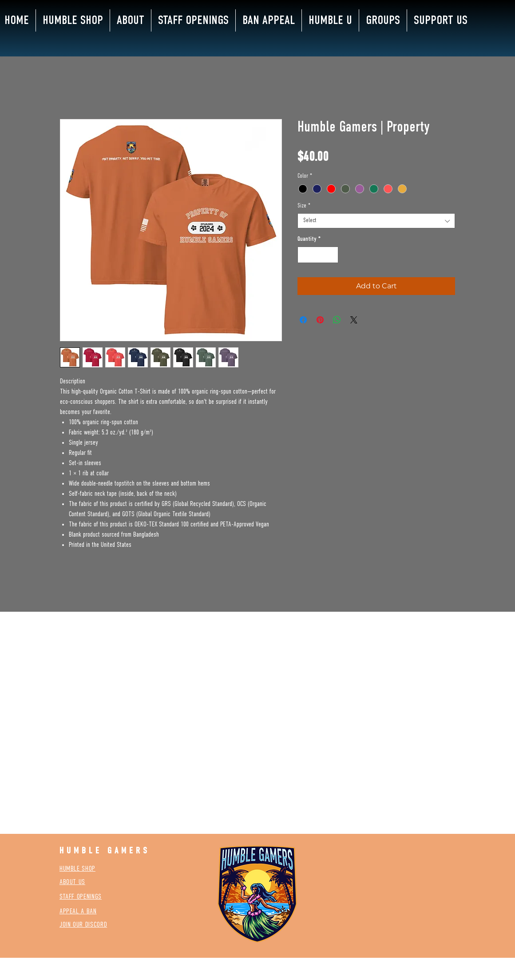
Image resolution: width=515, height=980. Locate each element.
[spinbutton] (318, 255)
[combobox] (376, 221)
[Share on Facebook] (303, 320)
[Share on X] (354, 320)
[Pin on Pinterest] (320, 320)
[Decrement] (304, 255)
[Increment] (331, 255)
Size (304, 206)
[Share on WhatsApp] (337, 320)
